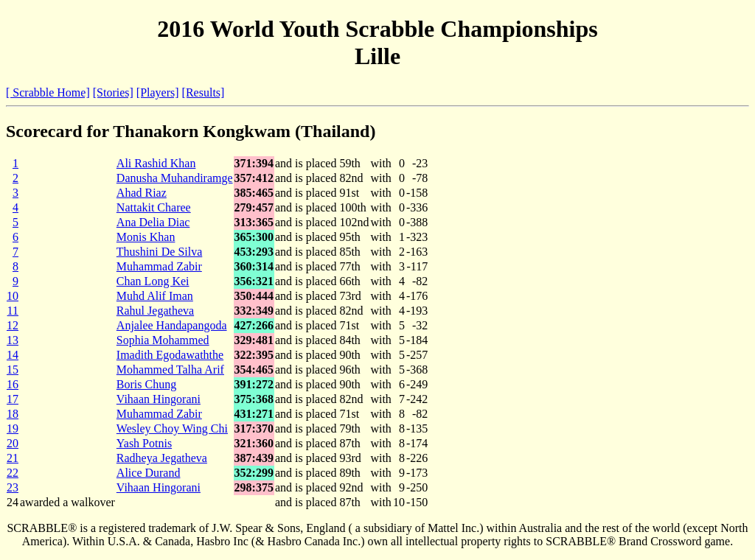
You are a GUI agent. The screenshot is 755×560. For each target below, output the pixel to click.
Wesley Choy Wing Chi (172, 428)
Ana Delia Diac (153, 222)
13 (13, 340)
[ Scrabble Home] (48, 92)
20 (13, 443)
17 (13, 399)
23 (13, 487)
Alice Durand (149, 473)
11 (13, 311)
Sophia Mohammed (163, 340)
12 (13, 325)
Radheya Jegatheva (162, 458)
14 (13, 355)
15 (13, 370)
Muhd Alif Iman (155, 296)
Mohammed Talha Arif (170, 370)
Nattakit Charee (154, 207)
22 (13, 473)
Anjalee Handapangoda (172, 325)
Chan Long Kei (153, 281)
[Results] (203, 92)
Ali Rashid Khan (156, 163)
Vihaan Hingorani (159, 399)
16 (13, 384)
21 (13, 458)
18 (13, 414)
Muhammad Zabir (159, 266)
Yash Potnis (144, 443)
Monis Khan (146, 237)
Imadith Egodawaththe (170, 355)
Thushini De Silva (159, 252)
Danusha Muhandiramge (175, 178)
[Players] (158, 92)
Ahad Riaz (142, 193)
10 (13, 296)
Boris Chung (146, 384)
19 (13, 428)
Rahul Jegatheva (155, 311)
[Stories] (113, 92)
